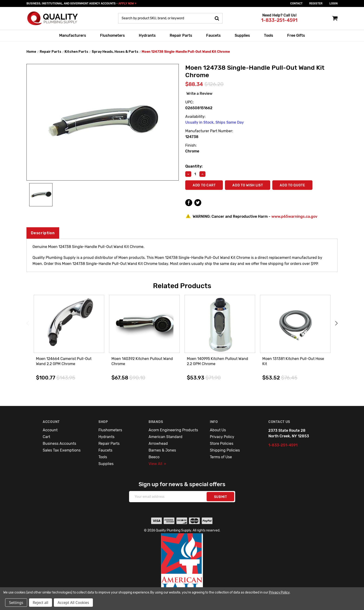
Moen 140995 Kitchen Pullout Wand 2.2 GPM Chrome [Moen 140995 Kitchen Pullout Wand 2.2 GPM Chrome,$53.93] (218, 361)
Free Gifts (296, 35)
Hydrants (147, 35)
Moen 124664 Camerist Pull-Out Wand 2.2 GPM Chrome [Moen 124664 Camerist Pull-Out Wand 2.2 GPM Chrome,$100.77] (64, 361)
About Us (218, 430)
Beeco (154, 457)
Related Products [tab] (182, 286)
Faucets (213, 35)
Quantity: (194, 166)
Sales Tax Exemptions (62, 450)
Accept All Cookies (73, 603)
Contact (296, 3)
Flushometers (112, 35)
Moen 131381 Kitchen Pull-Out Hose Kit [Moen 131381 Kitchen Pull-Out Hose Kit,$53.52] (293, 361)
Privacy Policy (222, 437)
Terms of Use (221, 457)
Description (43, 233)
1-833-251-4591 (279, 20)
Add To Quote (293, 185)
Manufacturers (73, 35)
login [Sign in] (333, 3)
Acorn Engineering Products (173, 430)
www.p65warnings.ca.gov (294, 216)
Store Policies (222, 443)
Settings (16, 603)
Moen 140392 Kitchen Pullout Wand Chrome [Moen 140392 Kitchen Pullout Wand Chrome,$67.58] (142, 361)
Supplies (242, 35)
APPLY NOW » (127, 3)
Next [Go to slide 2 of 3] (336, 323)
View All (157, 464)
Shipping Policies (225, 450)
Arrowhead (158, 443)
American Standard (166, 437)
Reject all (41, 603)
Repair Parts (181, 35)
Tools (269, 35)
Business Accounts (59, 443)
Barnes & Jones (162, 450)
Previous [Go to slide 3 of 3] (28, 323)
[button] (182, 568)
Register (316, 3)
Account (50, 430)
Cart (46, 437)
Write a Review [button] (199, 94)
